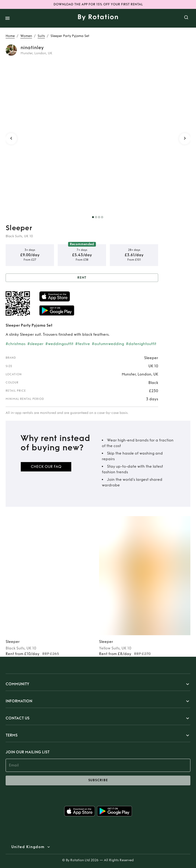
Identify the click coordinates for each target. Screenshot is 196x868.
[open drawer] (7, 18)
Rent (82, 278)
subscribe (98, 780)
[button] (98, 684)
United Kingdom (28, 847)
